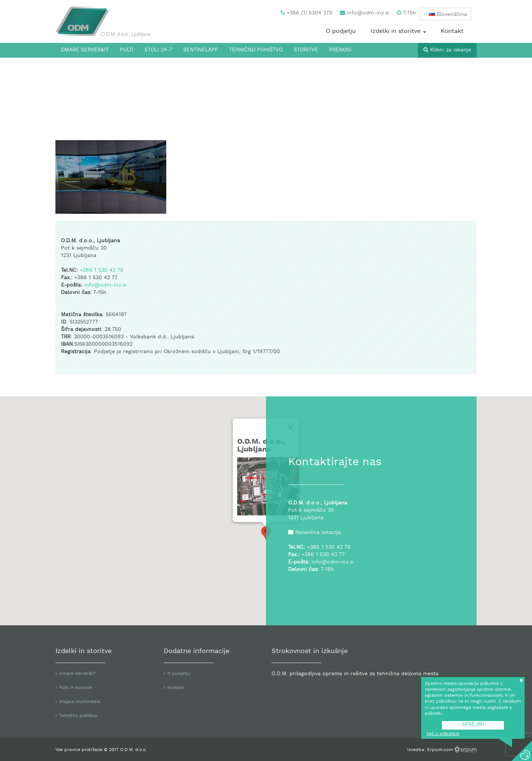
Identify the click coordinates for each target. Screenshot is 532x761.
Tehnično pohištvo (256, 50)
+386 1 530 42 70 (102, 270)
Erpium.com (441, 750)
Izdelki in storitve (398, 31)
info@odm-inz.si (365, 13)
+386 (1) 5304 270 (307, 13)
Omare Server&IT (85, 50)
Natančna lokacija (318, 533)
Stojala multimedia (80, 702)
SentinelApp (201, 50)
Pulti (127, 50)
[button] (445, 14)
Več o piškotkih (443, 734)
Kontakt (452, 31)
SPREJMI (473, 725)
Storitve (306, 50)
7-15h (406, 13)
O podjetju (341, 31)
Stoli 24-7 (158, 50)
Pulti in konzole (76, 688)
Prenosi (340, 50)
